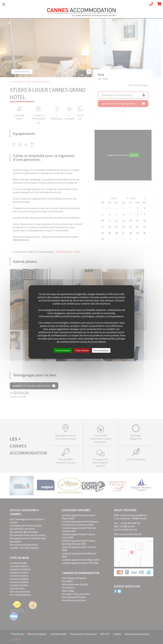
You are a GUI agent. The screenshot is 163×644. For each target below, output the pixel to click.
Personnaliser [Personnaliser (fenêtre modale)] (101, 350)
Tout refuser (82, 350)
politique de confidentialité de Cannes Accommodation (91, 340)
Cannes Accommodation (81, 12)
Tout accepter (63, 350)
